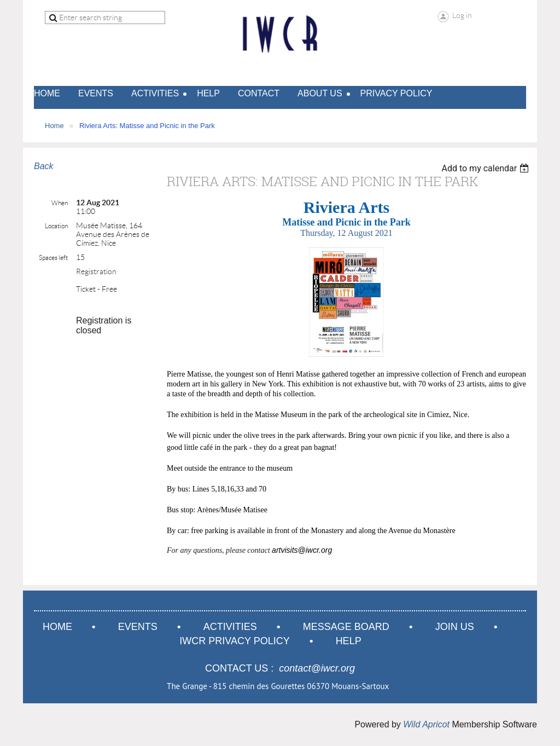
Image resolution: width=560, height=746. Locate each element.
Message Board (346, 627)
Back (44, 166)
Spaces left (53, 258)
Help (349, 641)
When (60, 203)
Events (138, 627)
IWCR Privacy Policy (234, 641)
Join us (455, 627)
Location (56, 226)
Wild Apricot (426, 724)
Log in (462, 15)
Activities (230, 627)
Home (54, 126)
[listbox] (486, 168)
